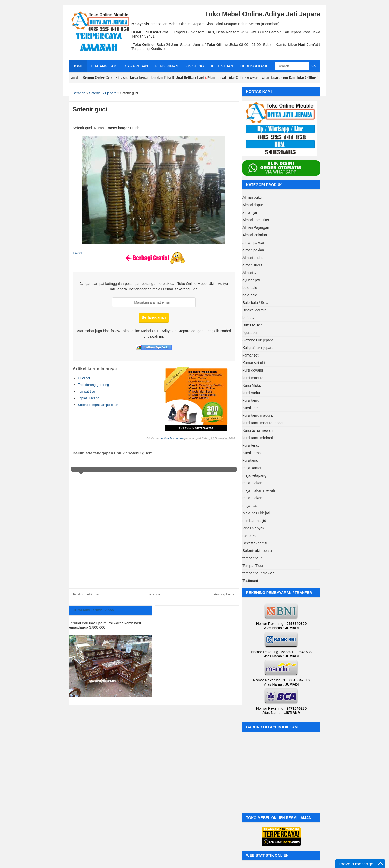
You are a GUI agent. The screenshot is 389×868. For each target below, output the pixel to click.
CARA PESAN (136, 66)
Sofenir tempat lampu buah (98, 405)
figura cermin (253, 333)
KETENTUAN (222, 66)
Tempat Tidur (253, 566)
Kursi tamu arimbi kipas (93, 610)
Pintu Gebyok (253, 528)
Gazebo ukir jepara (258, 340)
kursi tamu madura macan (263, 423)
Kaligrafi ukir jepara (258, 348)
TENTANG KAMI (104, 66)
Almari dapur (253, 205)
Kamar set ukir (254, 363)
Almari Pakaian (255, 235)
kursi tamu (251, 400)
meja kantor (252, 468)
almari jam (251, 212)
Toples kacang (89, 398)
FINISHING (195, 66)
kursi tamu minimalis (259, 438)
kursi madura (253, 378)
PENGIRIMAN (167, 66)
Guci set (84, 378)
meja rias (250, 506)
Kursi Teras (252, 453)
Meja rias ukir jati (256, 513)
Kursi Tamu (252, 408)
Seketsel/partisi (255, 543)
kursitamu (250, 460)
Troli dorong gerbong (93, 385)
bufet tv (248, 318)
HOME (78, 66)
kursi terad (251, 445)
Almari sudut (253, 258)
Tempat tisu (86, 391)
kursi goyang (253, 370)
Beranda (154, 594)
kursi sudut (251, 393)
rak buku (249, 536)
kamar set (250, 355)
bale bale (250, 288)
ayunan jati (251, 280)
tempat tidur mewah (258, 573)
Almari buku (252, 197)
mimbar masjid (254, 521)
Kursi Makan (253, 385)
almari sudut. (253, 265)
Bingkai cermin (254, 310)
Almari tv (249, 273)
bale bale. (250, 295)
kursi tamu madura (258, 415)
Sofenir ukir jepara (257, 551)
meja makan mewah (259, 490)
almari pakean (254, 243)
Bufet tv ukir (252, 325)
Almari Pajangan (256, 227)
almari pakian (253, 250)
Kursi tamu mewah (258, 430)
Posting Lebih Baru (87, 594)
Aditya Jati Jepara (172, 438)
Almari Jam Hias (256, 220)
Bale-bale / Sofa (255, 303)
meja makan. (253, 498)
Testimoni (250, 581)
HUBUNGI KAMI (254, 66)
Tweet (77, 253)
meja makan (252, 483)
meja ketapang (254, 475)
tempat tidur (252, 558)
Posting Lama (224, 594)
